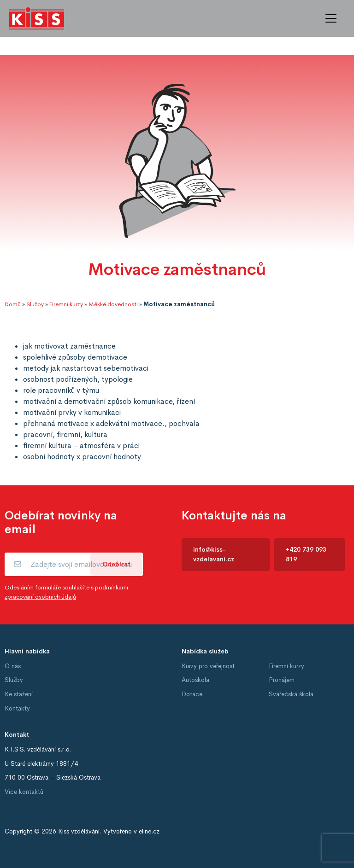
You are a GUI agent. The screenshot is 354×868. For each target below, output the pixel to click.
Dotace (192, 694)
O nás (13, 666)
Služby (35, 304)
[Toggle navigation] (331, 18)
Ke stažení (19, 694)
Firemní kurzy (66, 304)
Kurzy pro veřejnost (208, 666)
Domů (13, 304)
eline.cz (149, 831)
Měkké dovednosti (113, 304)
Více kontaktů (24, 792)
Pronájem (282, 680)
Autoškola (195, 680)
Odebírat (116, 564)
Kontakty (17, 708)
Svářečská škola (291, 694)
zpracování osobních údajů (40, 597)
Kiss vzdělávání (79, 831)
